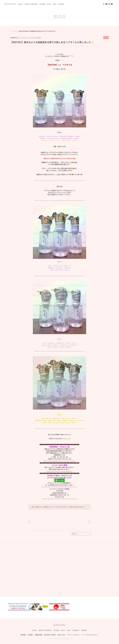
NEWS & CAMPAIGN (31, 4)
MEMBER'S (76, 630)
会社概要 (30, 635)
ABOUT (21, 4)
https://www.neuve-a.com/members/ (60, 471)
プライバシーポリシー (74, 635)
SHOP (55, 4)
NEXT (90, 522)
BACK (29, 522)
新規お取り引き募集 (50, 635)
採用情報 (23, 635)
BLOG (49, 4)
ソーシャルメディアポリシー (90, 635)
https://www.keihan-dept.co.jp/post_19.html (59, 461)
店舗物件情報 (39, 635)
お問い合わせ (61, 635)
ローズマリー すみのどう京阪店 (30, 38)
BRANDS (61, 4)
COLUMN (42, 4)
